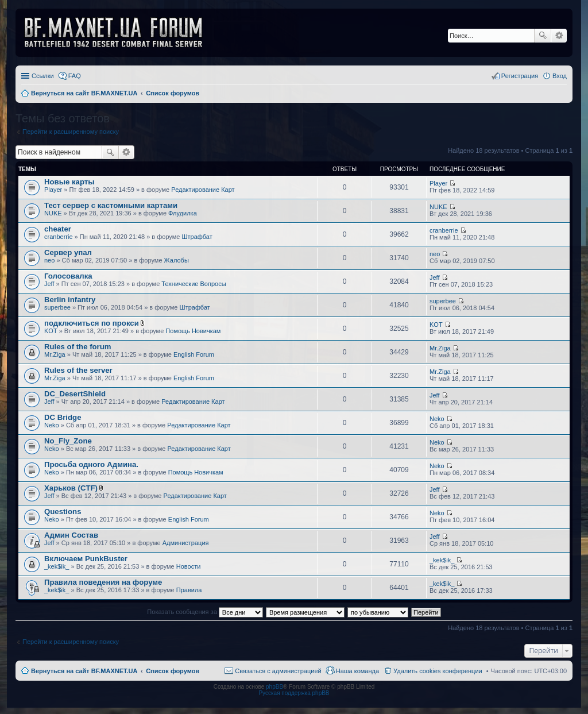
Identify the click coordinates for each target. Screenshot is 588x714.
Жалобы (177, 260)
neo (49, 260)
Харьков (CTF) (71, 488)
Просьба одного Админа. (91, 464)
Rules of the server (78, 370)
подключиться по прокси (92, 323)
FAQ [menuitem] (75, 76)
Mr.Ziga (55, 354)
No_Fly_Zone (68, 441)
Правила (189, 590)
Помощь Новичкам (193, 331)
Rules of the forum (78, 347)
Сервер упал (68, 252)
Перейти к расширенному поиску (71, 132)
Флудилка (183, 213)
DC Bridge (63, 417)
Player (53, 190)
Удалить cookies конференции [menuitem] (438, 671)
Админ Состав (71, 535)
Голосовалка (68, 276)
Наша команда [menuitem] (357, 671)
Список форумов (173, 671)
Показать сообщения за (205, 612)
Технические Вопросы (194, 284)
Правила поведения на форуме (103, 582)
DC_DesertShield (75, 394)
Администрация (186, 543)
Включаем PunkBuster (86, 559)
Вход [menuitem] (560, 76)
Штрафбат (197, 237)
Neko (52, 425)
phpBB (274, 687)
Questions (63, 512)
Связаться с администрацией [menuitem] (278, 671)
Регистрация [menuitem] (520, 76)
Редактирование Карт (203, 190)
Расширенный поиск (559, 36)
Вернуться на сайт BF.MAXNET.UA (84, 671)
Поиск (543, 36)
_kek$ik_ (57, 566)
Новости (189, 566)
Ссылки (43, 76)
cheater (58, 229)
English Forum (194, 354)
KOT (51, 331)
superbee (57, 307)
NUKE (53, 213)
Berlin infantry (70, 300)
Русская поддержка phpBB (294, 693)
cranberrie (59, 237)
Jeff (49, 284)
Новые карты (69, 182)
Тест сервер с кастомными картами (111, 205)
